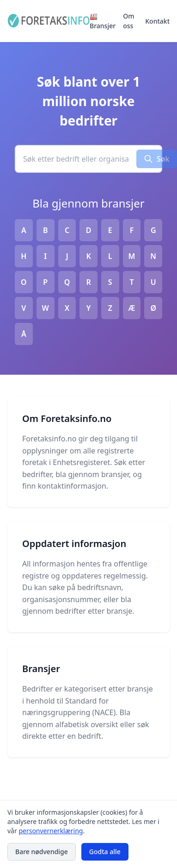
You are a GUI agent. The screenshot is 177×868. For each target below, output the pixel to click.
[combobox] (76, 159)
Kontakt (157, 21)
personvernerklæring (51, 831)
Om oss (128, 21)
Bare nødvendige (42, 852)
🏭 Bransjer (103, 21)
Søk (157, 159)
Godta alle (105, 852)
